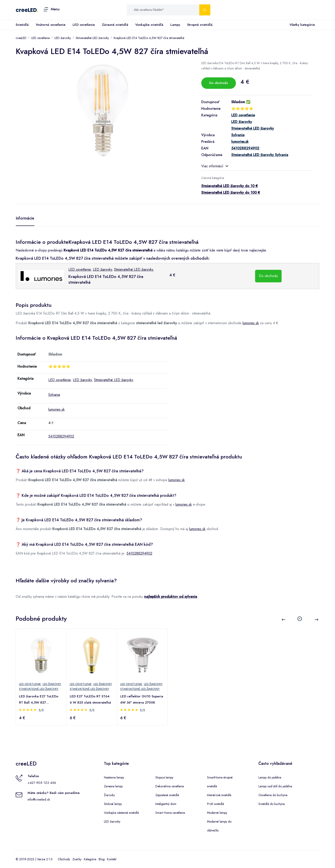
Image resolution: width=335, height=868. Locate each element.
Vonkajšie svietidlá (149, 25)
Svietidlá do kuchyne (272, 804)
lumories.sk (251, 323)
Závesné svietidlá (115, 25)
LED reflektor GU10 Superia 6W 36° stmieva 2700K (142, 699)
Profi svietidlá (215, 804)
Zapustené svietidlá (167, 795)
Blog (102, 859)
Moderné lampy (217, 813)
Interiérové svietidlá (219, 795)
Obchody (64, 859)
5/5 (42, 710)
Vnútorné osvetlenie (51, 25)
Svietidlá (22, 25)
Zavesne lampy (113, 786)
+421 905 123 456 (42, 783)
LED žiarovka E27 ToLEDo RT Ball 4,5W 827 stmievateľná (39, 700)
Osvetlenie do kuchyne (273, 795)
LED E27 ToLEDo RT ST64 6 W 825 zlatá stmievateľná (91, 699)
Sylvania (54, 395)
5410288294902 (61, 436)
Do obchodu (219, 83)
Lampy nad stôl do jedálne (275, 786)
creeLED (26, 10)
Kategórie (90, 859)
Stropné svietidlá (200, 25)
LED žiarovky (63, 38)
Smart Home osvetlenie (170, 813)
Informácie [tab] (25, 218)
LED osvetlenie (84, 25)
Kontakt (112, 859)
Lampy (175, 25)
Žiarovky (109, 795)
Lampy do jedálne (270, 777)
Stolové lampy (113, 804)
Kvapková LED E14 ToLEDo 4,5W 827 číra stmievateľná (149, 38)
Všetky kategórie (301, 25)
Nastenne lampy (114, 777)
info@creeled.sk (39, 799)
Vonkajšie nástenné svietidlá (121, 813)
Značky (77, 859)
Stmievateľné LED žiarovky (92, 38)
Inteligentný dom (166, 804)
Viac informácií (215, 166)
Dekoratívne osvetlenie (170, 786)
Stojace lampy (164, 777)
